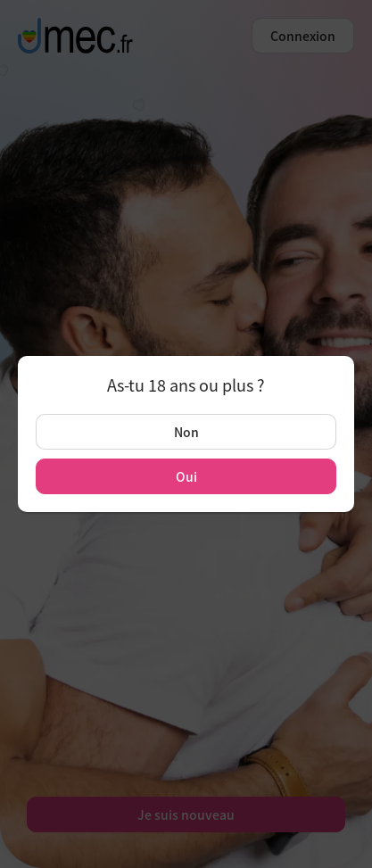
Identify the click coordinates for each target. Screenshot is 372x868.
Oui (186, 476)
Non (186, 432)
